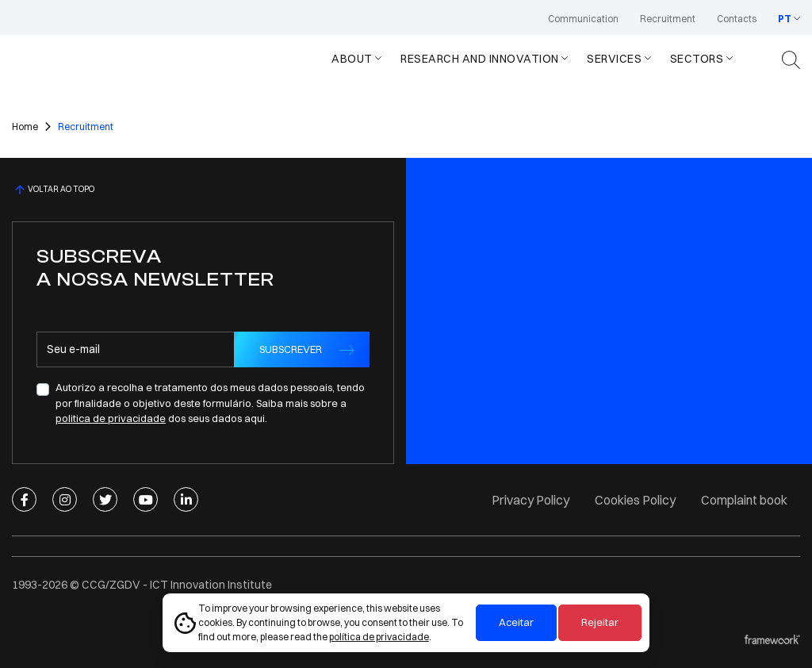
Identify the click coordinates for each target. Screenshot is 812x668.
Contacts (737, 19)
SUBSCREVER (291, 349)
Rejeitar (600, 622)
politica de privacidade (111, 418)
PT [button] (785, 19)
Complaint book (744, 500)
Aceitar (516, 622)
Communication (583, 19)
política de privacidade (379, 637)
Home (25, 127)
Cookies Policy (635, 500)
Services (614, 59)
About (352, 59)
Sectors (697, 59)
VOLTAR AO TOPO (53, 189)
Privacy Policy (530, 500)
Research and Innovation (480, 59)
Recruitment (668, 19)
